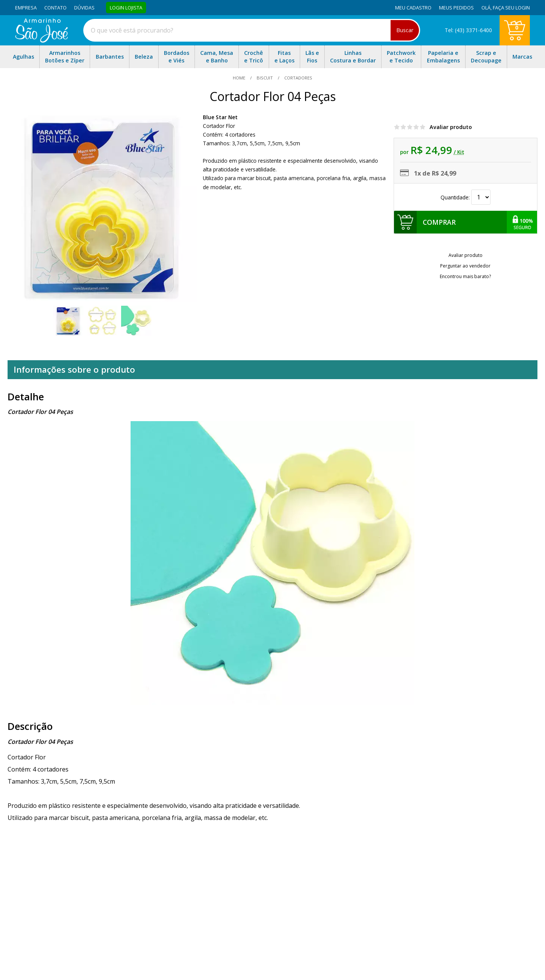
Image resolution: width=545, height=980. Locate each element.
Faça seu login (511, 8)
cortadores (298, 78)
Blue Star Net (220, 117)
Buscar (405, 30)
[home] (41, 40)
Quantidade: (466, 197)
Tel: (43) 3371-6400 (468, 30)
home (240, 78)
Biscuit (265, 78)
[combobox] (252, 30)
